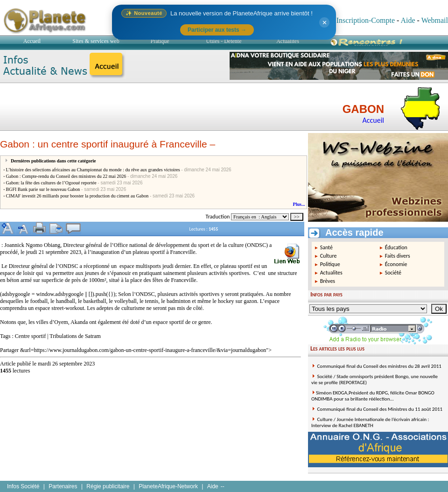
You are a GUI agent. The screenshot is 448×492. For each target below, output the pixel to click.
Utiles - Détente (224, 41)
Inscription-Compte (366, 20)
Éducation (396, 247)
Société (393, 273)
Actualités (288, 41)
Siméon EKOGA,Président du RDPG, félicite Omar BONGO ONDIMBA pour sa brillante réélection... (373, 396)
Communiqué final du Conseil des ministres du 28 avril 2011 (379, 366)
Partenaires (63, 486)
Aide (408, 20)
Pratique (160, 41)
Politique (330, 264)
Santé (326, 247)
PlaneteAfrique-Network (168, 486)
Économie (396, 264)
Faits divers (398, 256)
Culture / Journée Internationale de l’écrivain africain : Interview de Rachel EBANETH (370, 422)
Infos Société (23, 486)
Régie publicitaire (108, 486)
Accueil (32, 41)
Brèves (328, 281)
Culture (329, 256)
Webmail (435, 20)
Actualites (331, 273)
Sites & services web (96, 41)
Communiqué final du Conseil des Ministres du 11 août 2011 (379, 409)
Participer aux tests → (217, 30)
